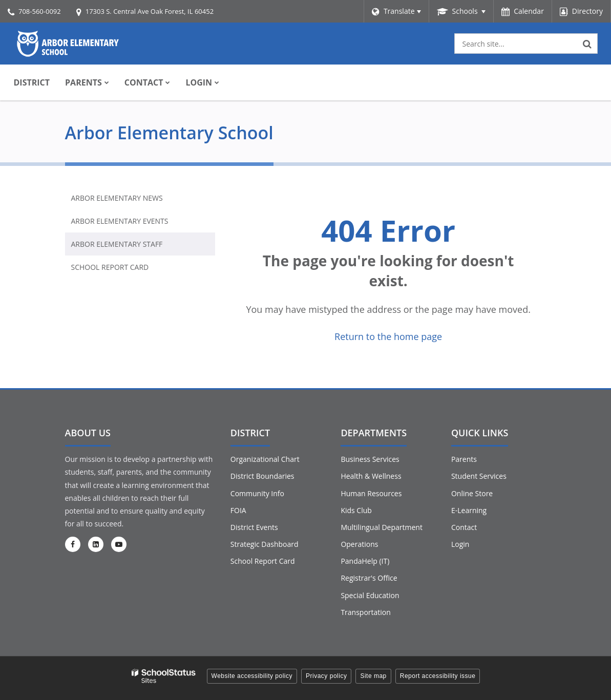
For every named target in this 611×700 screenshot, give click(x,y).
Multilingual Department (382, 527)
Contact (464, 527)
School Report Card (110, 267)
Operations (359, 544)
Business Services (370, 459)
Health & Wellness (371, 476)
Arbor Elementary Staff (117, 244)
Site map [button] (373, 676)
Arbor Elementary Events (120, 221)
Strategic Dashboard (265, 544)
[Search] (587, 44)
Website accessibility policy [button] (252, 676)
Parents (464, 459)
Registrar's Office (369, 578)
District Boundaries (262, 476)
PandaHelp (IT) (365, 561)
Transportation (365, 612)
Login (460, 544)
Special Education (370, 595)
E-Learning (469, 510)
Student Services (479, 476)
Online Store (472, 493)
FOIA (238, 510)
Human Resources (371, 493)
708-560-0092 (40, 11)
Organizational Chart (265, 459)
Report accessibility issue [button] (438, 676)
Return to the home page (388, 336)
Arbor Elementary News (117, 198)
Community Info (257, 493)
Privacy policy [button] (326, 676)
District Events (254, 527)
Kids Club (356, 510)
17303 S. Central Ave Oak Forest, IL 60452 (150, 11)
